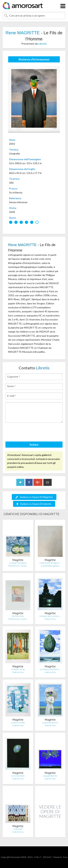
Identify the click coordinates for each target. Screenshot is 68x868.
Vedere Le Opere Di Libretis (34, 504)
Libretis (43, 44)
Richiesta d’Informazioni (34, 59)
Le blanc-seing (18, 669)
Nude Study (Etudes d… (50, 563)
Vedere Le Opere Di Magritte (34, 497)
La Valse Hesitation (18, 563)
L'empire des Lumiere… (50, 616)
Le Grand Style (18, 776)
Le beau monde (18, 722)
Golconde (18, 829)
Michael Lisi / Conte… (18, 566)
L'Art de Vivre (18, 616)
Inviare (34, 445)
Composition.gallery (50, 566)
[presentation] (33, 433)
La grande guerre (50, 722)
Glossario (57, 857)
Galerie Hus (50, 619)
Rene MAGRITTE (23, 33)
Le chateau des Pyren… (50, 669)
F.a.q (65, 857)
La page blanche (50, 776)
